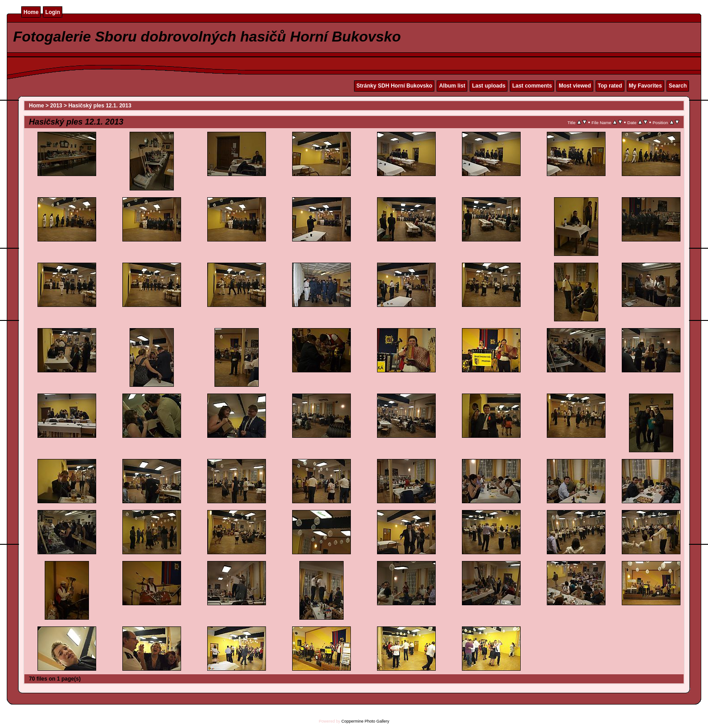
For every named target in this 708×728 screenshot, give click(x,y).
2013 (56, 106)
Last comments (532, 86)
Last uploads (489, 86)
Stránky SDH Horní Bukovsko (394, 86)
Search (678, 86)
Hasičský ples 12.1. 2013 (100, 106)
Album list (452, 86)
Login (53, 12)
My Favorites (645, 86)
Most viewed (575, 86)
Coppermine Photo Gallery (365, 721)
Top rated (610, 86)
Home (31, 12)
